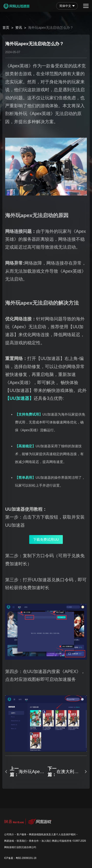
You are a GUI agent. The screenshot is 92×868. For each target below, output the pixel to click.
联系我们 (22, 841)
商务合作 (34, 841)
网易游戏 (9, 841)
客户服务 (22, 834)
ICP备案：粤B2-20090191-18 (20, 858)
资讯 (19, 28)
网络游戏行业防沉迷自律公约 (20, 847)
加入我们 (46, 841)
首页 (6, 28)
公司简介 (9, 834)
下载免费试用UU (46, 539)
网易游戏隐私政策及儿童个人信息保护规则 (52, 834)
